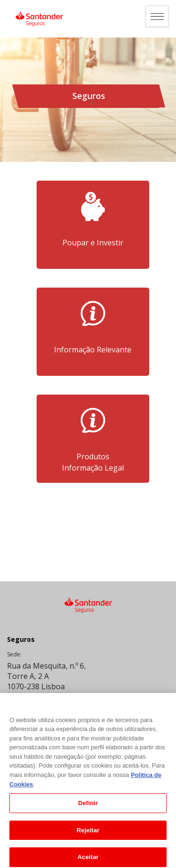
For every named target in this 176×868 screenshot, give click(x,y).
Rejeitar (88, 834)
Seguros (21, 639)
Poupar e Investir (93, 248)
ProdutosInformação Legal (93, 462)
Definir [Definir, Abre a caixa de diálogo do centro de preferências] (88, 806)
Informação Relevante (93, 355)
